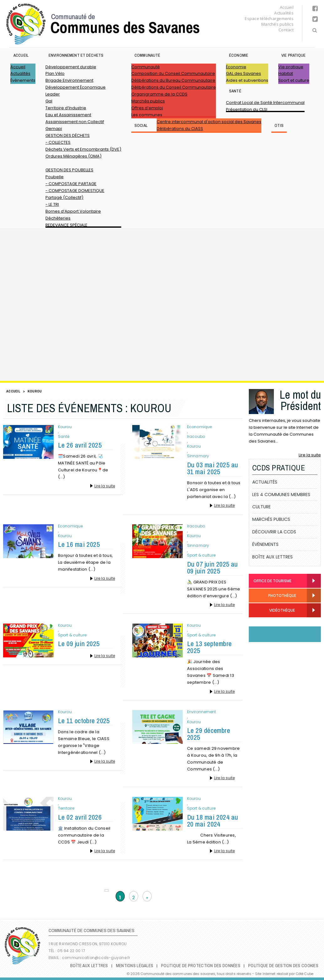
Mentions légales (135, 966)
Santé (235, 91)
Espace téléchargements (269, 18)
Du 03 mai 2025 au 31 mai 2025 (212, 468)
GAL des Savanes (243, 73)
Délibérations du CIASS (180, 129)
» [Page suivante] (147, 897)
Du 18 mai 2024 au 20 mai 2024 (212, 821)
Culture (261, 507)
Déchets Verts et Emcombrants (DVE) (83, 149)
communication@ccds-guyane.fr (97, 958)
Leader (53, 94)
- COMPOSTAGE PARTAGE (71, 184)
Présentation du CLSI (247, 109)
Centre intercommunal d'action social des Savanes (209, 122)
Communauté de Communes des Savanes (103, 24)
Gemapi (54, 129)
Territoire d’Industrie (66, 108)
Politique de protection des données (201, 966)
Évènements (23, 80)
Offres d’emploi (147, 108)
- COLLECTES (58, 142)
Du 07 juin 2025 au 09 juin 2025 (212, 568)
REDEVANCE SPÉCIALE (66, 225)
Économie (239, 55)
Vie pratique (294, 55)
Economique (199, 427)
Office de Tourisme (272, 581)
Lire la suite (105, 486)
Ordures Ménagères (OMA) (73, 156)
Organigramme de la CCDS (159, 94)
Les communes (147, 115)
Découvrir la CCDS (274, 532)
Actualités (284, 13)
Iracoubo (196, 437)
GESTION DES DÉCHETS (68, 135)
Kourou (65, 427)
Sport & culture (201, 555)
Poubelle (55, 177)
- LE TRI (52, 204)
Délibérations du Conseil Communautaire (174, 87)
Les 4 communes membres (281, 495)
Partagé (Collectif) (64, 197)
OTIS (279, 125)
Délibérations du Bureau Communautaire (173, 80)
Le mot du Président (300, 400)
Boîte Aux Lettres (272, 557)
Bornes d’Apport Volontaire (73, 211)
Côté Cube (305, 974)
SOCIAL (141, 125)
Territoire (66, 808)
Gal (49, 101)
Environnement (202, 712)
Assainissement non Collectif (75, 122)
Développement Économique (76, 87)
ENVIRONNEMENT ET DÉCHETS (76, 55)
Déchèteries (58, 218)
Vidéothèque (274, 611)
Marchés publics (277, 24)
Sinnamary (198, 456)
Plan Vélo (55, 73)
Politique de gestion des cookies (283, 966)
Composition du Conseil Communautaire (173, 73)
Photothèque (275, 596)
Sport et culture (294, 80)
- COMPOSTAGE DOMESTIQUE (75, 191)
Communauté (147, 55)
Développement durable (71, 67)
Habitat (286, 73)
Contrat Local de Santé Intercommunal (265, 103)
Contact (286, 30)
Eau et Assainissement (68, 115)
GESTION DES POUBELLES (69, 170)
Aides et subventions (247, 80)
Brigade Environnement (69, 80)
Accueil (287, 7)
